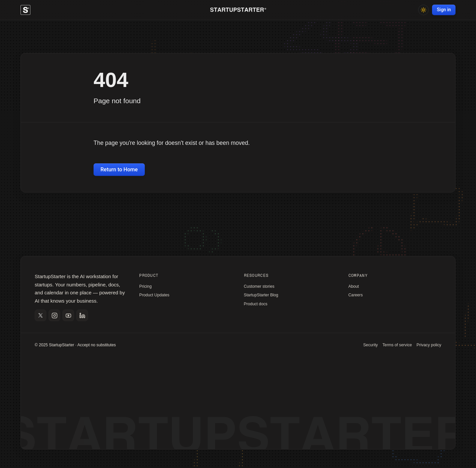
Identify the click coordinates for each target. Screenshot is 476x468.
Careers (356, 295)
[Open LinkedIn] (82, 315)
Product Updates (154, 295)
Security (371, 345)
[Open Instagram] (54, 315)
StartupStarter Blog (261, 295)
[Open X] (40, 315)
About (354, 286)
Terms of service (397, 345)
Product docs (256, 304)
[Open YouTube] (68, 315)
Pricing (145, 286)
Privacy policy (429, 345)
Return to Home (119, 170)
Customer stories (259, 286)
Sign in (444, 10)
